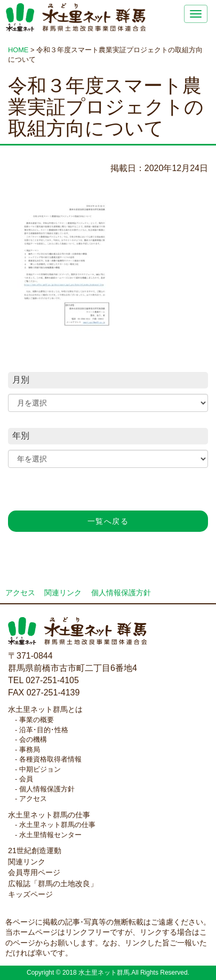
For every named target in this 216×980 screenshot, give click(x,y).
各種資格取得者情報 (50, 759)
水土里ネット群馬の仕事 (49, 815)
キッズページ (30, 894)
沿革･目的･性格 (44, 730)
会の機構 (33, 739)
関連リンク (63, 593)
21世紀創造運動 (35, 851)
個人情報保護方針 (121, 593)
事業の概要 (37, 720)
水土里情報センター (50, 835)
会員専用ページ (34, 872)
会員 (26, 779)
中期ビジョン (40, 769)
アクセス (20, 593)
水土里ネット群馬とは (45, 709)
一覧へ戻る (108, 521)
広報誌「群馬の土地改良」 (53, 884)
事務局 (30, 750)
